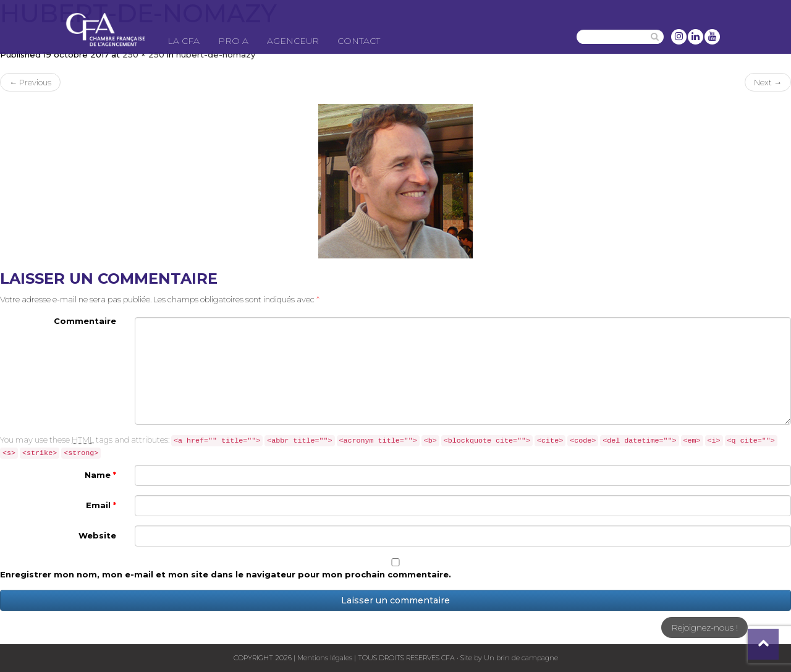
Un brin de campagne (520, 658)
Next (768, 82)
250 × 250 (143, 54)
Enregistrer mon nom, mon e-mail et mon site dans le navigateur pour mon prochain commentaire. (226, 574)
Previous (30, 82)
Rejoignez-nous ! (704, 627)
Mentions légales (325, 658)
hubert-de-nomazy (216, 54)
